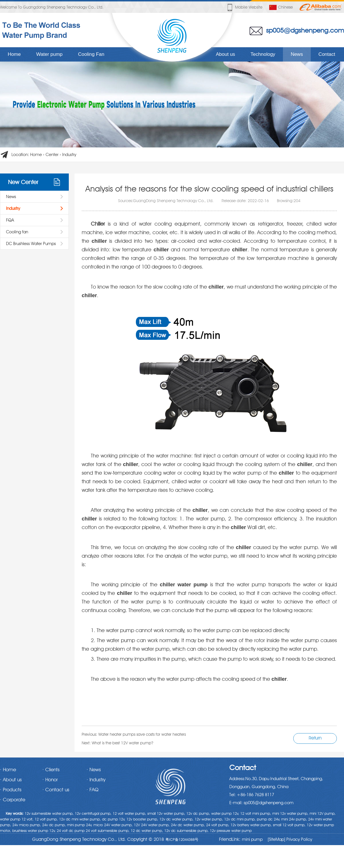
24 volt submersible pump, (108, 830)
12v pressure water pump (231, 830)
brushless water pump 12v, (34, 830)
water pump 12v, (225, 813)
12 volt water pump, (129, 813)
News (297, 54)
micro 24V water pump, (113, 825)
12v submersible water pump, (49, 813)
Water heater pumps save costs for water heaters (142, 734)
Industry (69, 155)
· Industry (96, 780)
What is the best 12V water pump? (122, 743)
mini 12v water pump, (290, 813)
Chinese (281, 7)
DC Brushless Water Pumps (31, 244)
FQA (10, 220)
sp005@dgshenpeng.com (305, 30)
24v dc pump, (54, 825)
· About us (11, 780)
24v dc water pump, (188, 825)
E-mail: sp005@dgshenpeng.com (261, 803)
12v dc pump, (198, 813)
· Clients (51, 770)
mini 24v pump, (294, 819)
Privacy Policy (299, 839)
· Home (8, 770)
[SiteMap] (276, 839)
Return (315, 738)
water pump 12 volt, (17, 819)
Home (14, 54)
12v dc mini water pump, (80, 819)
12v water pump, (209, 819)
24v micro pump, (27, 825)
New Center (23, 182)
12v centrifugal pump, (93, 813)
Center (52, 155)
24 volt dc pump (71, 830)
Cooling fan (17, 232)
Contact (327, 54)
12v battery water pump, (251, 825)
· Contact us (56, 790)
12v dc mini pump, (240, 819)
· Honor (50, 780)
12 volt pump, (46, 819)
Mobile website (244, 7)
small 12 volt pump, (289, 825)
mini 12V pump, (323, 813)
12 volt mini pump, (256, 813)
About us (225, 54)
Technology (263, 54)
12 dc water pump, (147, 830)
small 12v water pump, (166, 813)
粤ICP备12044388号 (182, 839)
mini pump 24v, (80, 825)
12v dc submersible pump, (186, 830)
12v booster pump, (142, 819)
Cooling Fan (91, 54)
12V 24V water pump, (152, 825)
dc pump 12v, (114, 819)
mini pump (252, 839)
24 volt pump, (218, 825)
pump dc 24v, (268, 819)
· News (94, 770)
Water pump (49, 54)
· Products (11, 790)
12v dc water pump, (176, 819)
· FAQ (92, 790)
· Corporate (13, 800)
